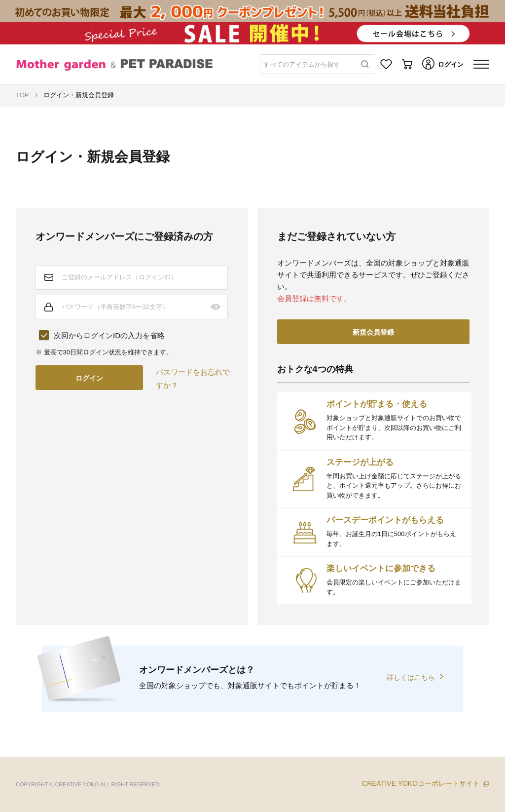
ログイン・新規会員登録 (79, 95)
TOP (22, 95)
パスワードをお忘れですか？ (193, 379)
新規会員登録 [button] (373, 332)
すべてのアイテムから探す (302, 64)
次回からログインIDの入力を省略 (109, 335)
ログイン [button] (89, 378)
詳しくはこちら (411, 677)
